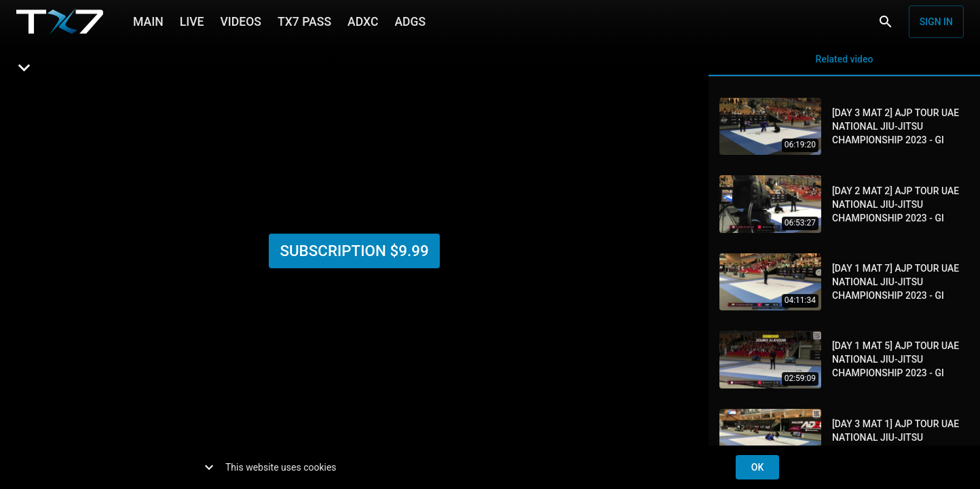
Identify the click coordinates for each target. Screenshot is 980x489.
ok (757, 468)
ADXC (363, 20)
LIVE (192, 20)
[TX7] (60, 22)
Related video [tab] (844, 60)
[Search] (886, 22)
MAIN (148, 20)
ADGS (410, 20)
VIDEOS (241, 20)
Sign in (936, 22)
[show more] (209, 467)
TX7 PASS (304, 20)
